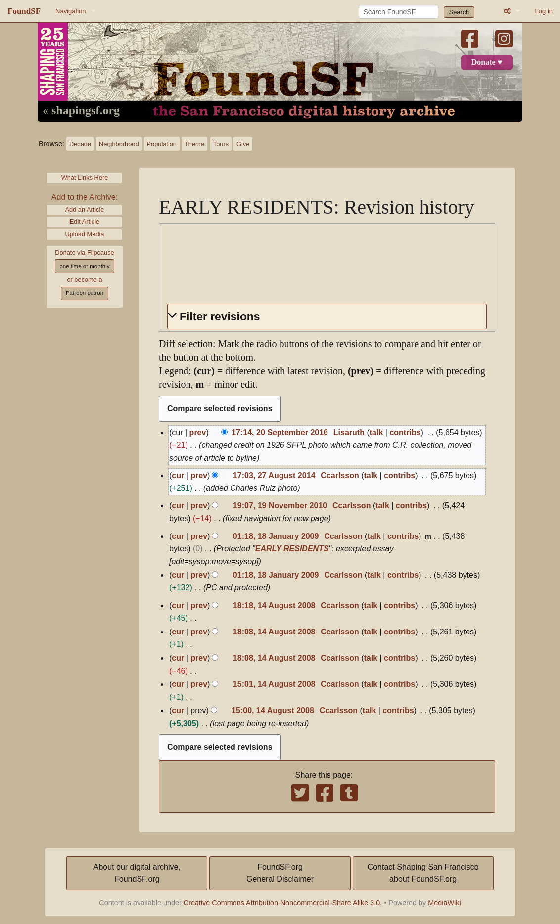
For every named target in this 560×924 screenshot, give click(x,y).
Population (162, 144)
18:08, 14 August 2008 (274, 632)
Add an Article (85, 210)
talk (376, 432)
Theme (194, 144)
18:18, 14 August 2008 (274, 606)
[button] (327, 316)
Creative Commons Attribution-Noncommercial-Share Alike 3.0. (283, 903)
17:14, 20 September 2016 (280, 432)
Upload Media (85, 234)
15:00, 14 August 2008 (273, 710)
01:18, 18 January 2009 (276, 536)
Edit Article (85, 221)
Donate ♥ (487, 62)
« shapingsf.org (81, 111)
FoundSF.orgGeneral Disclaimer (280, 873)
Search (459, 12)
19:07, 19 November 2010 (280, 506)
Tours (221, 144)
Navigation (70, 11)
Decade (80, 144)
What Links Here (85, 177)
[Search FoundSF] (398, 12)
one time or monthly (84, 266)
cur (178, 475)
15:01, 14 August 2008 (274, 684)
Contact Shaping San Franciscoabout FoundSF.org (423, 873)
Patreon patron (85, 293)
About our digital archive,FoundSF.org (137, 873)
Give (243, 144)
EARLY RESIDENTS (292, 549)
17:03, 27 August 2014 (274, 475)
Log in (544, 11)
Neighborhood (119, 144)
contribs (405, 432)
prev (198, 432)
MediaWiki (444, 903)
